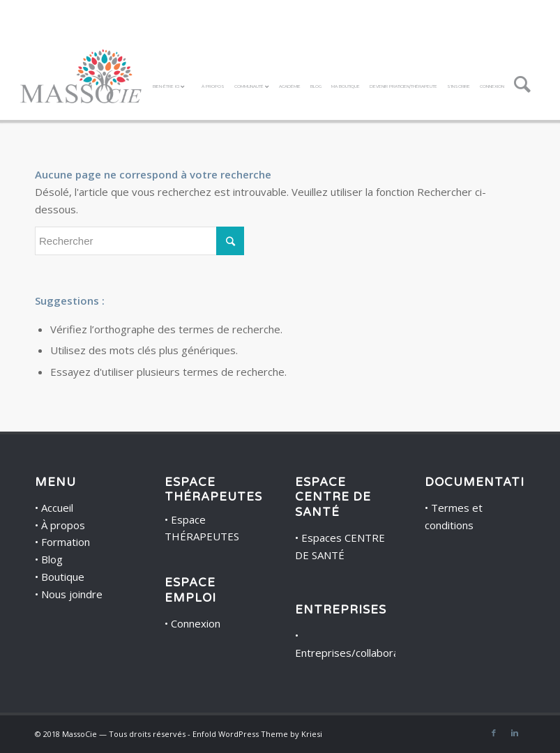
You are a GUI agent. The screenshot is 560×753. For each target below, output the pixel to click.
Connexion (196, 623)
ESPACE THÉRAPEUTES (213, 490)
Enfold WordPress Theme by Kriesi (257, 734)
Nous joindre (72, 594)
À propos (63, 525)
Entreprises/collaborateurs (360, 653)
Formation (66, 542)
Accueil (57, 508)
